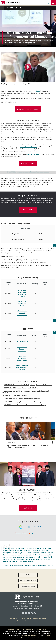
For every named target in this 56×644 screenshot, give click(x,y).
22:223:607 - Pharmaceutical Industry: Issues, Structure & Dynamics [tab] (27, 373)
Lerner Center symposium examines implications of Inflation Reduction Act (27, 434)
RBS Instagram (26, 599)
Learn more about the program (28, 109)
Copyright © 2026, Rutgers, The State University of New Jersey (28, 606)
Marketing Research (22, 333)
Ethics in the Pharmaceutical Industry (22, 300)
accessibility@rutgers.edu (30, 623)
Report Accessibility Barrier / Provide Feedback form (32, 624)
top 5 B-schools (35, 91)
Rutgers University (14, 617)
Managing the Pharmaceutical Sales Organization (22, 350)
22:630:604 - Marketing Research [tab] (15, 383)
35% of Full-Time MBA (33, 154)
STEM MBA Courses (28, 210)
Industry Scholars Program (28, 147)
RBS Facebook (23, 599)
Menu (53, 3)
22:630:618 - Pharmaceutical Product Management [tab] (21, 386)
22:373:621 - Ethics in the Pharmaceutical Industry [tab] (21, 376)
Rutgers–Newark (42, 617)
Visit (28, 563)
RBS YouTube (35, 599)
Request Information (28, 568)
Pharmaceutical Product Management (22, 340)
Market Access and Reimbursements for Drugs (22, 359)
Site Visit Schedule (28, 164)
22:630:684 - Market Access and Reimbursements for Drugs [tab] (24, 393)
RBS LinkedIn (29, 599)
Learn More (28, 496)
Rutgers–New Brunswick (28, 617)
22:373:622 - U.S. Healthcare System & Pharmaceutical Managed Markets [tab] (26, 380)
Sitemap (27, 609)
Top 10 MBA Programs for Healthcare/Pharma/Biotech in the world (28, 172)
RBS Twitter (32, 599)
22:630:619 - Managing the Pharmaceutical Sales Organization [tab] (25, 390)
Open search (48, 3)
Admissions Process (28, 574)
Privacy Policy (20, 609)
